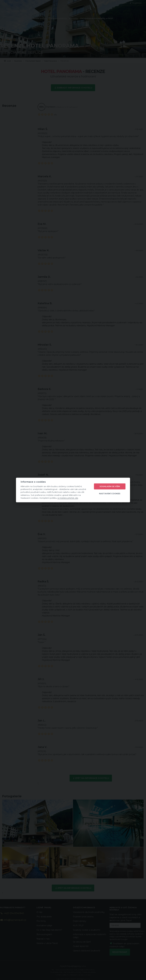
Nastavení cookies (110, 494)
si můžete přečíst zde (68, 498)
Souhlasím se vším (110, 486)
